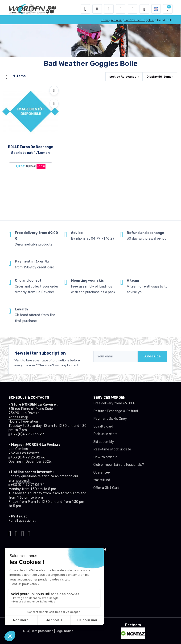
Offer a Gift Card (106, 488)
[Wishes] (121, 9)
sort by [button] (123, 77)
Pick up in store (105, 434)
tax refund (102, 480)
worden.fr (23, 481)
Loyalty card (103, 426)
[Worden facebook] (23, 533)
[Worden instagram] (16, 533)
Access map (18, 417)
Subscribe (152, 356)
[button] (97, 9)
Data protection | (43, 631)
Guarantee (102, 472)
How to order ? (105, 457)
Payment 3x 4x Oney (110, 419)
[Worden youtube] (29, 533)
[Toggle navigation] (85, 9)
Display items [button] (159, 77)
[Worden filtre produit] (7, 76)
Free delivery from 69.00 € (114, 403)
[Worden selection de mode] (144, 9)
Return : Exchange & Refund (116, 411)
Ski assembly (104, 442)
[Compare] (54, 104)
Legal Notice (64, 631)
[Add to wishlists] (54, 90)
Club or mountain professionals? (119, 465)
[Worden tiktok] (10, 533)
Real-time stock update (112, 449)
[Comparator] (132, 9)
